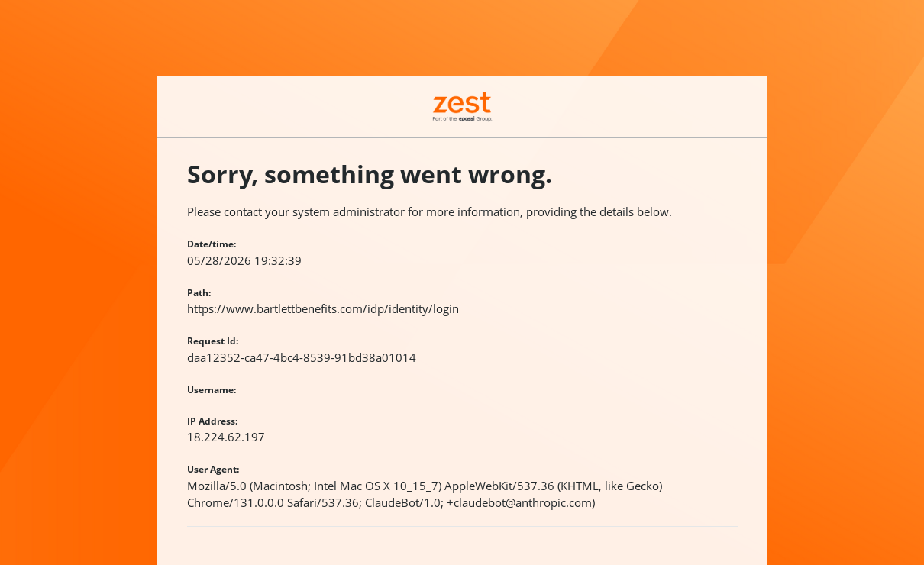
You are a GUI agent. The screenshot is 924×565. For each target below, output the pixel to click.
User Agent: (213, 469)
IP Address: (212, 421)
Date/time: (212, 244)
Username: (212, 390)
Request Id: (213, 341)
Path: (199, 293)
